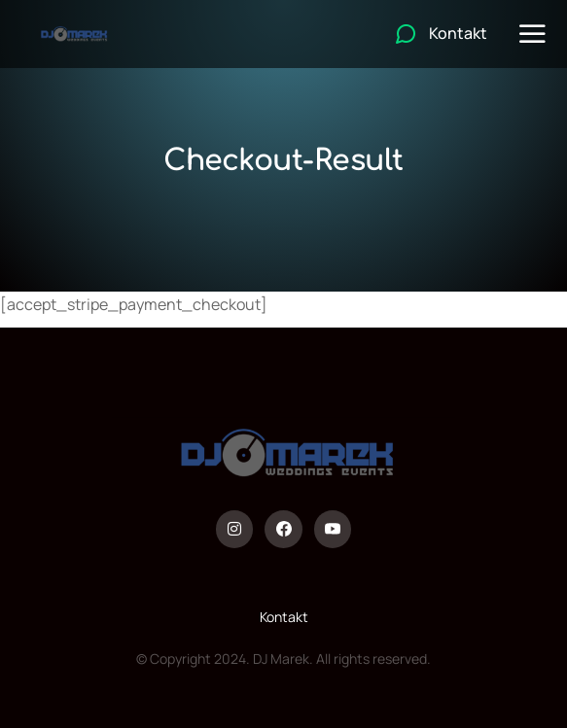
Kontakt (284, 617)
